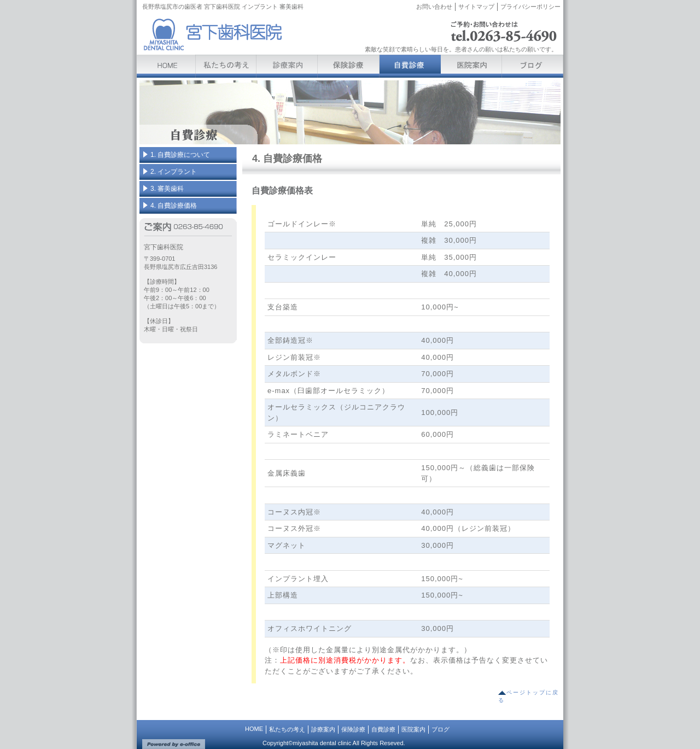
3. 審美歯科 (167, 189)
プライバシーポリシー (530, 7)
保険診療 (353, 729)
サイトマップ (476, 7)
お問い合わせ (434, 7)
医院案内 (413, 729)
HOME (254, 729)
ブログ (441, 729)
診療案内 (323, 729)
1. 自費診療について (180, 155)
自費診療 (383, 729)
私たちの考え (287, 729)
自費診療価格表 (282, 191)
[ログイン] (550, 22)
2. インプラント (174, 172)
